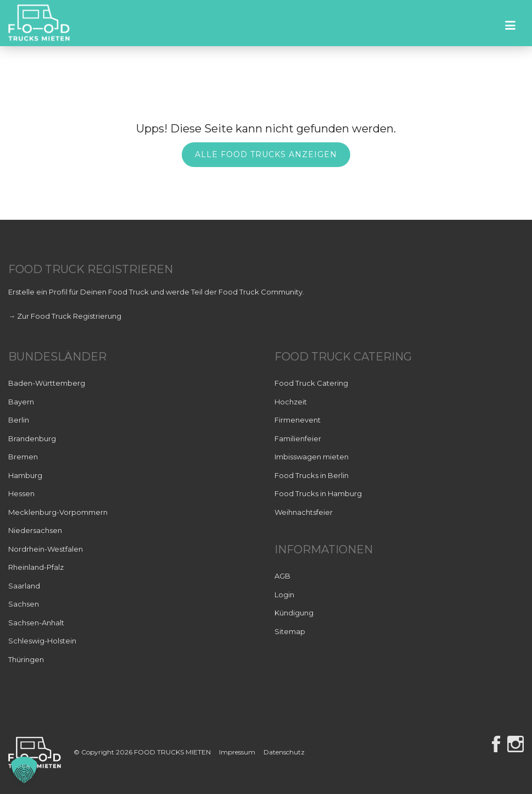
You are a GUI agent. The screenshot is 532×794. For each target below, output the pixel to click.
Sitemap (290, 631)
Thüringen (26, 659)
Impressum (237, 753)
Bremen (23, 457)
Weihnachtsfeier (304, 512)
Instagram (516, 744)
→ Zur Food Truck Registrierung (65, 316)
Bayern (21, 402)
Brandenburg (32, 438)
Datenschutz (284, 753)
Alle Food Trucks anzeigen (266, 154)
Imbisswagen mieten (312, 457)
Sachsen (24, 604)
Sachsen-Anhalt (36, 623)
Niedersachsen (35, 530)
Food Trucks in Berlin (312, 475)
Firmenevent (298, 420)
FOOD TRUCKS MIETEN (173, 753)
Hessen (21, 493)
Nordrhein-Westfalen (46, 549)
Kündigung (294, 613)
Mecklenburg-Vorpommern (58, 512)
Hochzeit (291, 402)
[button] (24, 770)
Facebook (496, 744)
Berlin (19, 420)
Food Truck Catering (311, 383)
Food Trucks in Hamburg (318, 493)
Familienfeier (298, 438)
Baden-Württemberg (47, 383)
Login (284, 595)
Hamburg (25, 475)
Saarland (24, 586)
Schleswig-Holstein (42, 641)
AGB (282, 576)
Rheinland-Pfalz (36, 567)
